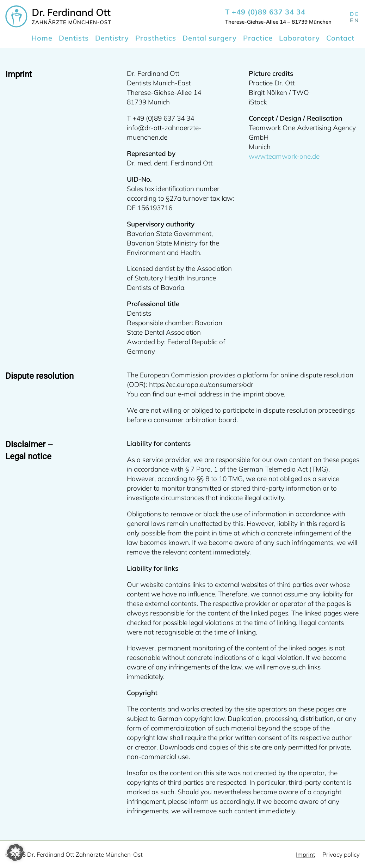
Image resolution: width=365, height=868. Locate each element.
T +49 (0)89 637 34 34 (265, 12)
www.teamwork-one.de (284, 156)
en (355, 20)
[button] (16, 852)
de (355, 14)
